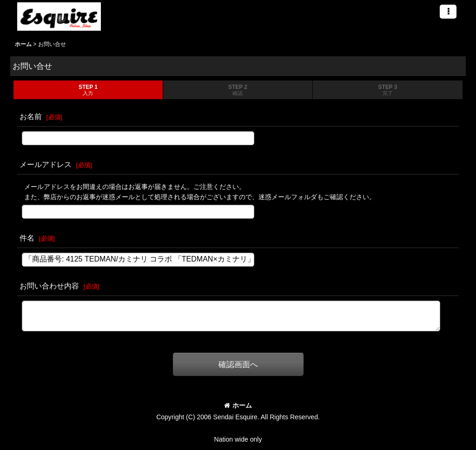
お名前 (31, 116)
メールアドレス (46, 164)
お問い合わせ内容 (49, 286)
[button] (448, 12)
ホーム (238, 405)
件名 (27, 238)
